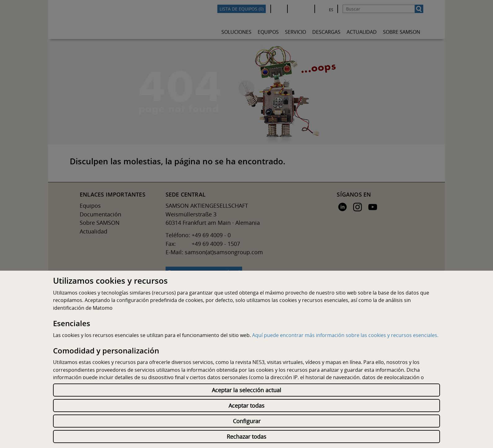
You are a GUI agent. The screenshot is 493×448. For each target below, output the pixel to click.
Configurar (247, 421)
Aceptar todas (246, 406)
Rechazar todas (246, 437)
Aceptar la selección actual (246, 390)
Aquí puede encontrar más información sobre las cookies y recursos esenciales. (345, 335)
